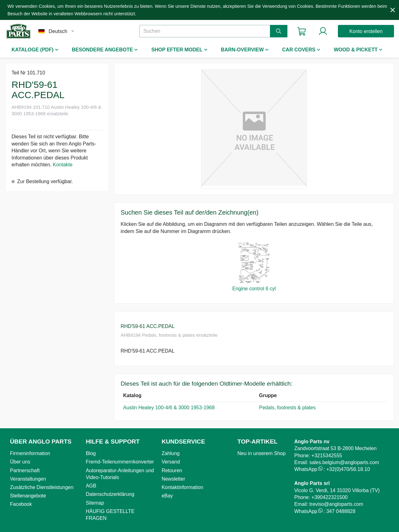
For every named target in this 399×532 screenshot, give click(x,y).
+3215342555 (327, 456)
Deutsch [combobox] (58, 31)
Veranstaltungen (28, 479)
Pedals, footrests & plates (287, 408)
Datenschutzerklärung (110, 494)
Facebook (21, 504)
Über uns (20, 462)
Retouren (172, 470)
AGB (91, 486)
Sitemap (95, 503)
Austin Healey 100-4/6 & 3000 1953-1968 (169, 408)
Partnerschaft (25, 470)
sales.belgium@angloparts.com (344, 462)
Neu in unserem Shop (262, 453)
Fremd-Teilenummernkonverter (120, 462)
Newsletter (173, 479)
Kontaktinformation (182, 487)
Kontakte (63, 165)
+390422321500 (329, 497)
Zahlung (171, 453)
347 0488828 (341, 511)
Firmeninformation (30, 453)
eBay (167, 496)
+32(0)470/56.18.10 (348, 469)
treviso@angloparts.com (336, 504)
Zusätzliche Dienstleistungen (42, 487)
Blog (91, 453)
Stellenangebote (28, 496)
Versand (171, 462)
